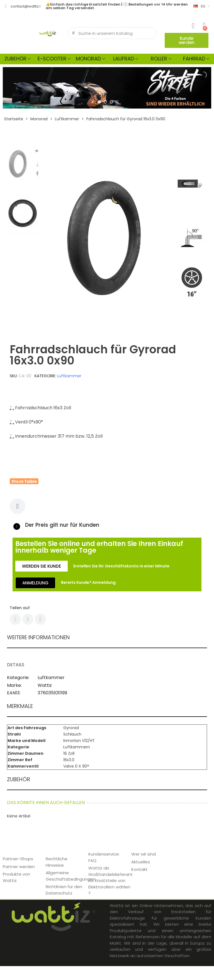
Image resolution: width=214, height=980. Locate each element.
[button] (187, 40)
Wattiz (45, 685)
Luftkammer (69, 376)
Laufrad (124, 59)
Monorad (88, 59)
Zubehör (15, 59)
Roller (159, 59)
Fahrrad (194, 59)
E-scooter (52, 59)
